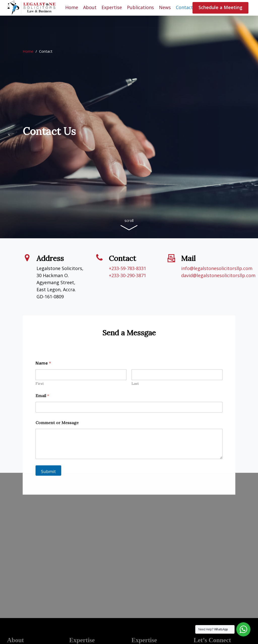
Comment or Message (57, 434)
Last (135, 395)
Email (42, 407)
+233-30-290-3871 (127, 275)
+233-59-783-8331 (127, 268)
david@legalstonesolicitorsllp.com (218, 275)
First (40, 395)
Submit (48, 483)
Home (28, 51)
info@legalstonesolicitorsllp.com (217, 268)
